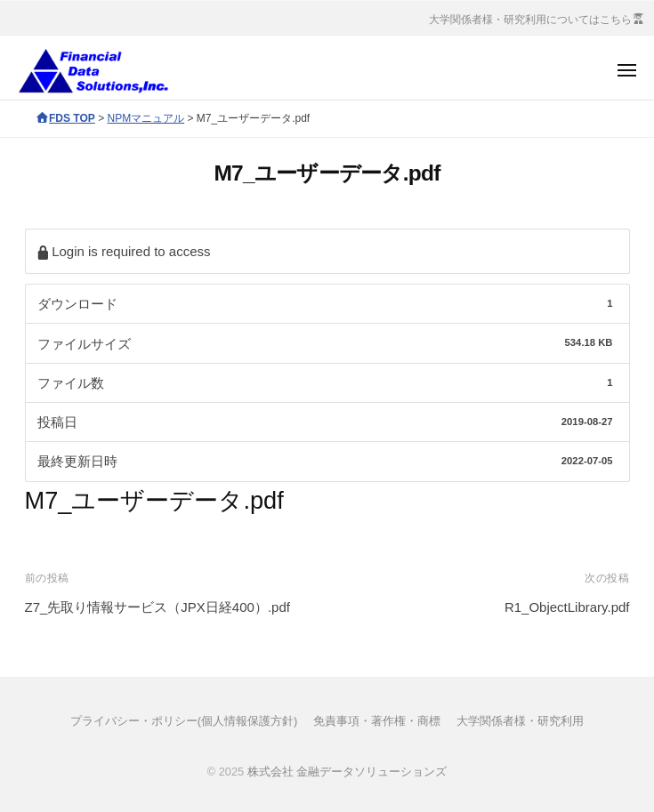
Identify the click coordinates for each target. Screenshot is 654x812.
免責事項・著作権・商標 (377, 721)
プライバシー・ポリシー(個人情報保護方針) (184, 721)
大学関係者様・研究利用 (520, 721)
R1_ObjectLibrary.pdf (567, 607)
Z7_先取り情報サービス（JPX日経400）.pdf (157, 607)
